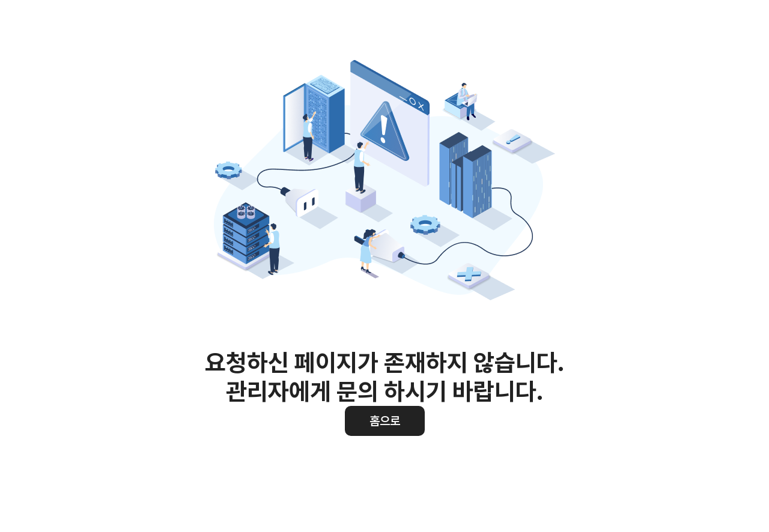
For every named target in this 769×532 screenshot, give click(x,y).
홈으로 (385, 421)
